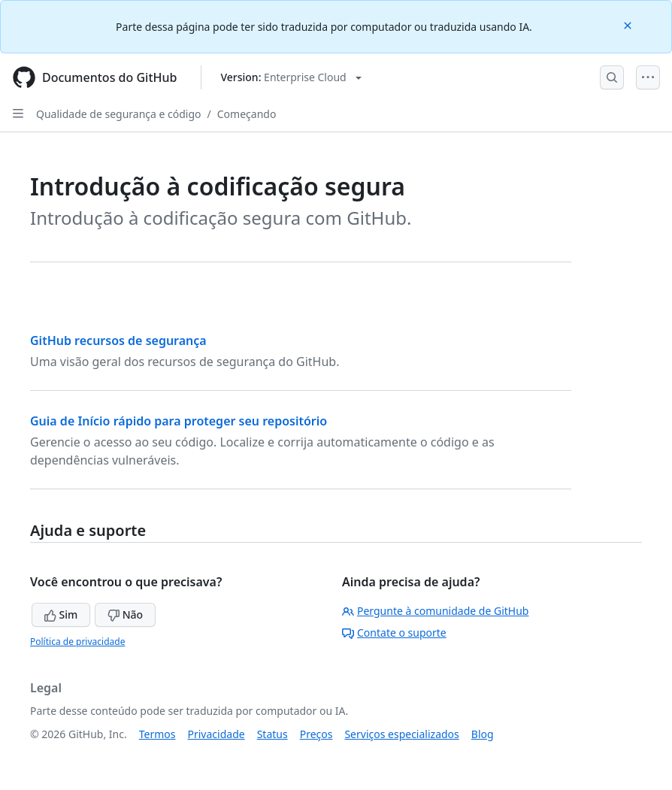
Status (272, 734)
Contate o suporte (394, 633)
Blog (483, 734)
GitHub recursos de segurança (118, 341)
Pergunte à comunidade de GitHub (435, 611)
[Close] (629, 24)
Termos (157, 734)
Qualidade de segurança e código (119, 114)
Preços (316, 734)
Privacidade (216, 734)
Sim (61, 614)
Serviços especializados (401, 734)
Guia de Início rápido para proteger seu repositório (179, 421)
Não (125, 614)
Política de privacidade (77, 642)
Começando (247, 114)
